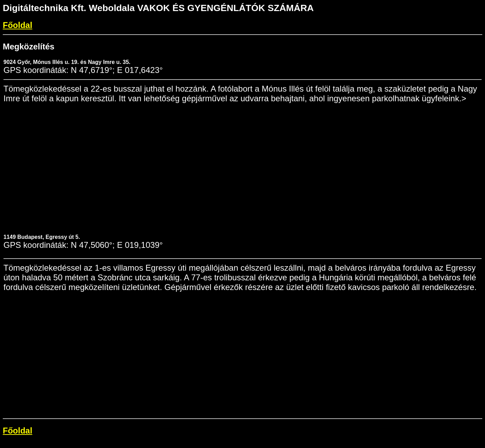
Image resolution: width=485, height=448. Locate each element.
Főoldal (17, 25)
